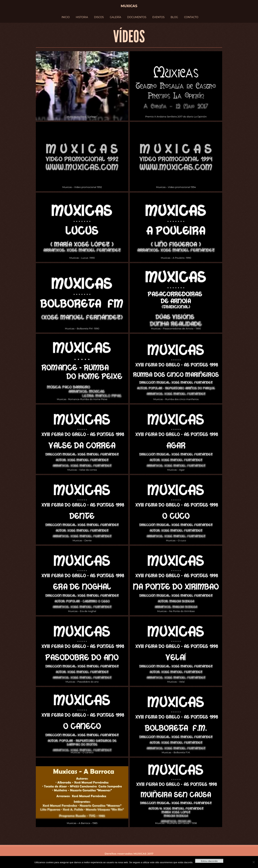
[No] (254, 862)
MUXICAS (140, 854)
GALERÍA (115, 17)
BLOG (174, 17)
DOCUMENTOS (137, 17)
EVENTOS (159, 17)
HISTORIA (82, 17)
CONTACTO (191, 17)
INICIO (66, 17)
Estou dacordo (209, 861)
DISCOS (99, 17)
